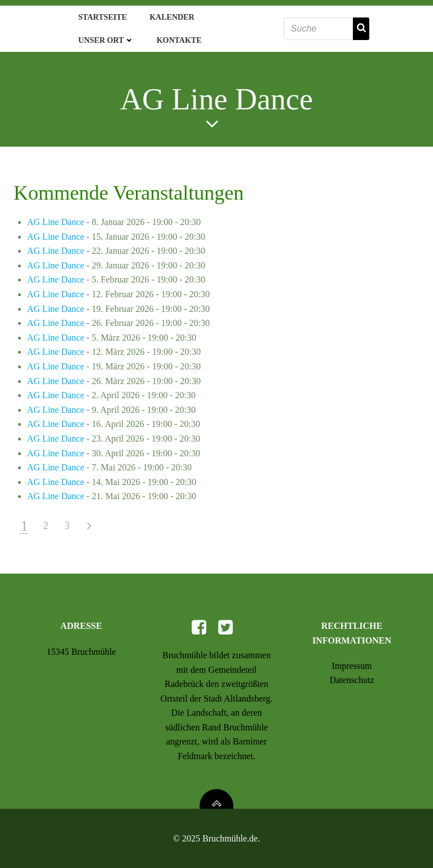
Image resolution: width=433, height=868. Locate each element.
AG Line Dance (56, 222)
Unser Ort (106, 40)
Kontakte (179, 40)
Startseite (103, 17)
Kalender (172, 17)
